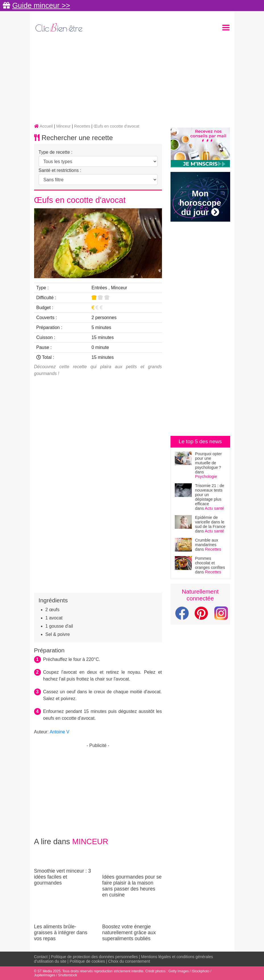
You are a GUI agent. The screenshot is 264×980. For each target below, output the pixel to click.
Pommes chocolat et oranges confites (210, 563)
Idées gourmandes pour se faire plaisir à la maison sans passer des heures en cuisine (132, 873)
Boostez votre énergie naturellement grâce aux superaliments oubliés (132, 922)
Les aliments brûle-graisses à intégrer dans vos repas (64, 922)
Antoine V (60, 732)
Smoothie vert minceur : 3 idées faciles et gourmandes (64, 867)
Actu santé (215, 508)
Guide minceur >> (41, 5)
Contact (41, 957)
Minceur (90, 841)
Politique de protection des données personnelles (94, 957)
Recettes (213, 549)
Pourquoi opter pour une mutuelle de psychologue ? (208, 461)
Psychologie (206, 477)
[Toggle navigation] (226, 28)
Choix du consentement (129, 961)
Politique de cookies (87, 961)
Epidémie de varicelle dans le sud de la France (210, 522)
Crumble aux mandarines (207, 542)
